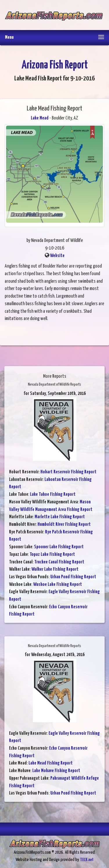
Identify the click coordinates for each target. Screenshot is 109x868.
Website (57, 256)
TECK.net (87, 860)
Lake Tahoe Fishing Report (53, 494)
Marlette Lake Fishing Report (60, 517)
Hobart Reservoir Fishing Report (68, 472)
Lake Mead (40, 118)
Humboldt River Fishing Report (64, 525)
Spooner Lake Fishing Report (59, 547)
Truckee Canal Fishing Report (59, 562)
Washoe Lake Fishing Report (58, 585)
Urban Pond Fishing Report (73, 577)
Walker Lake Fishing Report (55, 569)
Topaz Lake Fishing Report (52, 555)
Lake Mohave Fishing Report (56, 771)
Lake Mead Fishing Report (51, 763)
